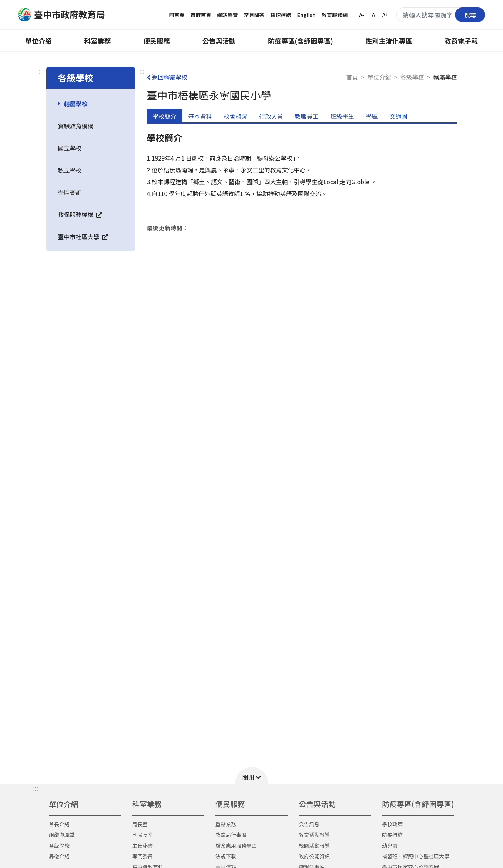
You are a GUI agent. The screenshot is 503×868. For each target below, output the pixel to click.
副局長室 (142, 835)
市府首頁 (201, 15)
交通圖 (399, 116)
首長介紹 (59, 824)
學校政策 (392, 824)
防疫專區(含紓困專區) (301, 41)
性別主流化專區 (389, 41)
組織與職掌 (62, 835)
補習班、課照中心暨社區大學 (416, 856)
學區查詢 (70, 192)
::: (41, 71)
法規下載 (226, 856)
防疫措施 (392, 835)
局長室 (140, 824)
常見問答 (254, 15)
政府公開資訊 (314, 856)
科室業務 (98, 41)
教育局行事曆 (231, 835)
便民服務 (157, 41)
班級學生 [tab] (342, 116)
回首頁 (177, 15)
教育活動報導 (314, 835)
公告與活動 (219, 41)
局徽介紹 (59, 856)
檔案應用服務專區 (236, 845)
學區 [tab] (372, 116)
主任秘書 (142, 845)
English (307, 15)
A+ (385, 15)
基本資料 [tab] (200, 116)
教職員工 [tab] (307, 116)
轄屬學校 (76, 104)
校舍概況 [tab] (236, 116)
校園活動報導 (314, 845)
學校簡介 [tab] (165, 116)
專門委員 (142, 856)
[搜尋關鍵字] (441, 15)
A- (361, 15)
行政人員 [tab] (271, 116)
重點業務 (226, 824)
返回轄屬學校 (167, 77)
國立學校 (70, 148)
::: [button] (36, 788)
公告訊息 (309, 824)
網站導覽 (228, 15)
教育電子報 (461, 41)
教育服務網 (335, 15)
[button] (252, 775)
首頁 (352, 77)
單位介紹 (38, 41)
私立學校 (70, 170)
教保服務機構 (80, 215)
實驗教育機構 (76, 126)
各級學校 (412, 77)
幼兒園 (390, 845)
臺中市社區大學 (83, 237)
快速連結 (281, 15)
